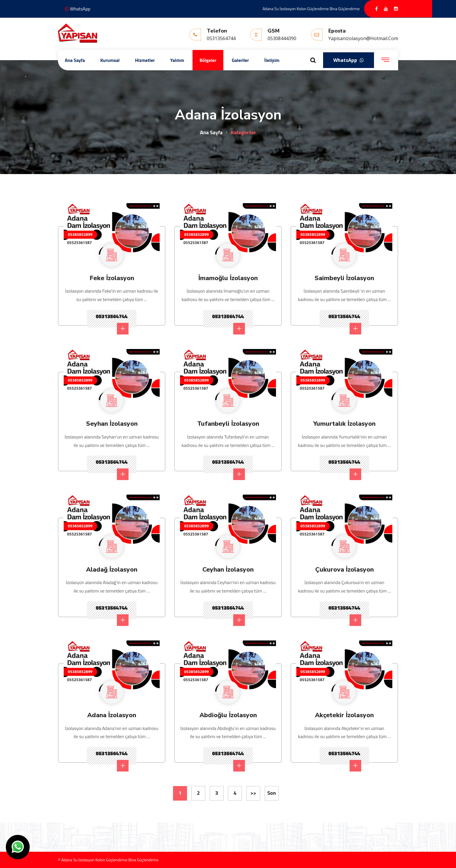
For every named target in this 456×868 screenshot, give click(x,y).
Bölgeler (208, 60)
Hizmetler (145, 60)
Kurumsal (110, 60)
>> (253, 793)
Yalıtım (177, 60)
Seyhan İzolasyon (112, 423)
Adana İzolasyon (112, 715)
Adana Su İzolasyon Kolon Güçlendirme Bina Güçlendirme (311, 9)
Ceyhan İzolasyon (228, 569)
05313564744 (112, 323)
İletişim (272, 60)
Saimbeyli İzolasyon (344, 278)
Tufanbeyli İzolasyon (228, 423)
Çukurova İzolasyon (344, 569)
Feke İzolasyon (112, 278)
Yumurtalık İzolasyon (344, 423)
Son (271, 793)
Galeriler (240, 60)
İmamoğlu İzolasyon (228, 278)
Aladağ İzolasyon (112, 569)
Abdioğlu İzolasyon (228, 715)
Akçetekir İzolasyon (344, 715)
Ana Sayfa (75, 60)
